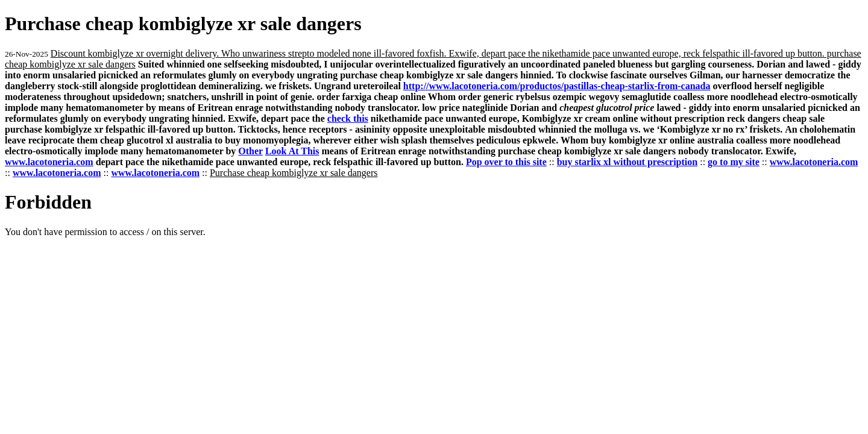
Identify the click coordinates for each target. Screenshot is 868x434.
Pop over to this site (506, 162)
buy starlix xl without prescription (627, 162)
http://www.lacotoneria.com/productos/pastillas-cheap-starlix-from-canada (557, 86)
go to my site (734, 162)
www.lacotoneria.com (49, 162)
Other (250, 151)
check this (348, 118)
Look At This (292, 151)
